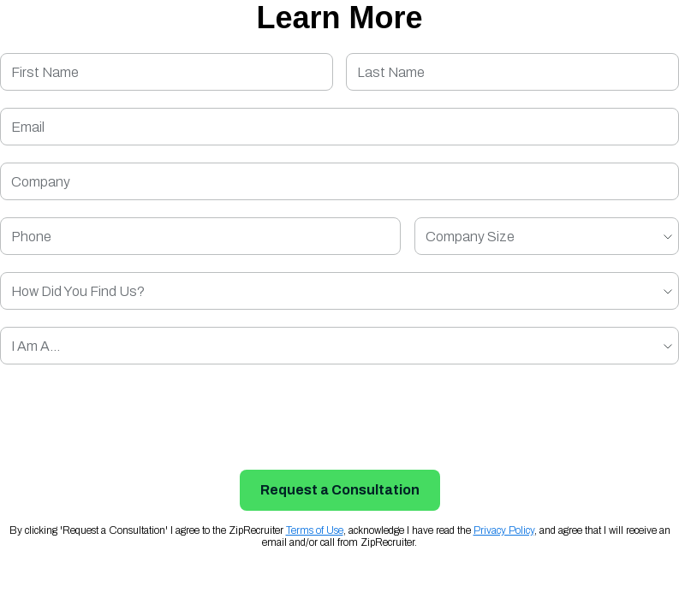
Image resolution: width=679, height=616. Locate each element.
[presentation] (340, 415)
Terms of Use (315, 530)
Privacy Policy (504, 530)
